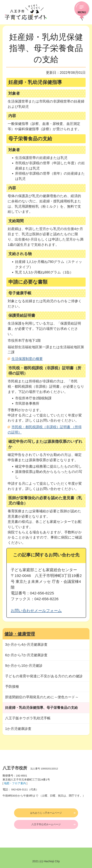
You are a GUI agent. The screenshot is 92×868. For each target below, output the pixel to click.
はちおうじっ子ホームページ (46, 813)
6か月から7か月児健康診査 (26, 655)
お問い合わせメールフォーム (36, 611)
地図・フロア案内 (15, 783)
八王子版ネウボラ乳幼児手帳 (28, 718)
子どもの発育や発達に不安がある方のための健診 (44, 676)
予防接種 (12, 686)
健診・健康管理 (20, 634)
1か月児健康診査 (18, 729)
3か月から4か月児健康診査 (26, 644)
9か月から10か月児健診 (24, 666)
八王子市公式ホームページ (46, 824)
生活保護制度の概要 (27, 359)
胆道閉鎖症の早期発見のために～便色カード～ (42, 697)
